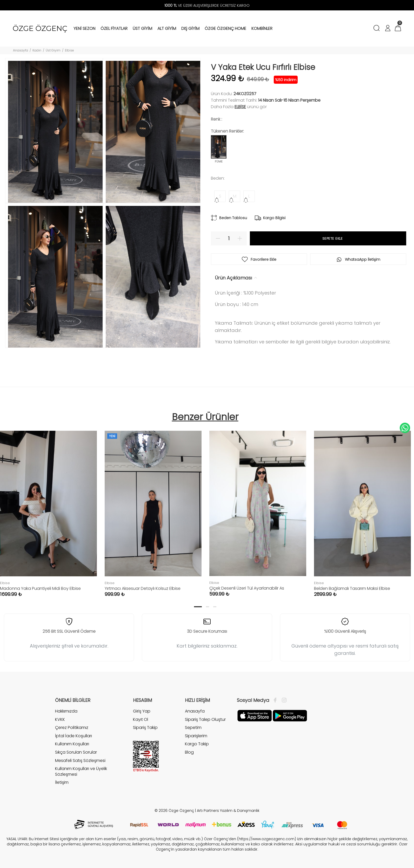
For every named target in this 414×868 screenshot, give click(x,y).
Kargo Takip (197, 744)
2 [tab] (208, 607)
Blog (189, 752)
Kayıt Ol (141, 719)
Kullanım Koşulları (72, 744)
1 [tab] (198, 607)
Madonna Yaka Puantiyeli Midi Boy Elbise (40, 588)
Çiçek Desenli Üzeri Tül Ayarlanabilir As (247, 588)
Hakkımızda (66, 711)
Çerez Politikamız (72, 727)
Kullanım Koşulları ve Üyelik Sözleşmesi (81, 771)
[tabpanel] (153, 509)
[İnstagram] (283, 700)
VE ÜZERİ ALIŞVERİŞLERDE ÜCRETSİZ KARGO (207, 5)
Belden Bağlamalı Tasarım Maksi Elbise (352, 588)
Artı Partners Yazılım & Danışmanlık (228, 811)
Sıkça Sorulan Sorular (76, 752)
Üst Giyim (53, 50)
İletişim (62, 782)
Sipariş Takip (145, 727)
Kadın (37, 50)
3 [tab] (215, 607)
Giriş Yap (142, 711)
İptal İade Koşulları (74, 736)
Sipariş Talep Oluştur (205, 719)
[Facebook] (276, 700)
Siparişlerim (196, 736)
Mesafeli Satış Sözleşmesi (80, 761)
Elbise (69, 50)
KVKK (60, 719)
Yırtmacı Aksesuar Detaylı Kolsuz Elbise (143, 588)
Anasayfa (21, 50)
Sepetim (193, 727)
